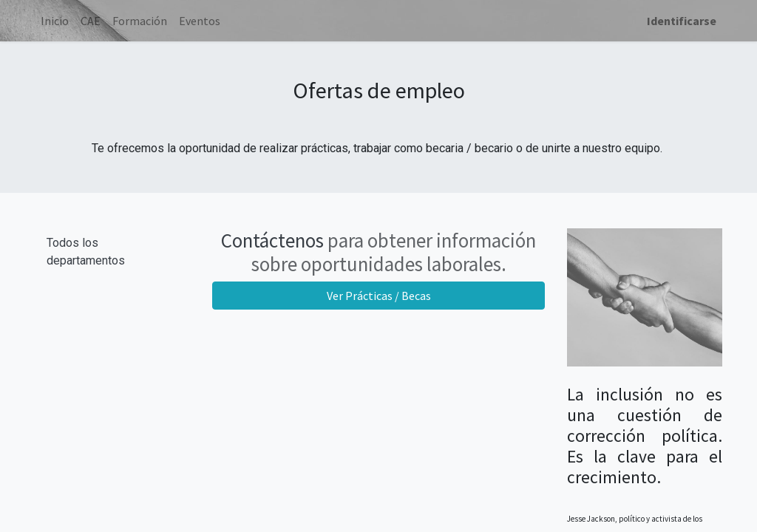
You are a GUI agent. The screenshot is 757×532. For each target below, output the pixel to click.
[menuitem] (55, 21)
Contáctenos (272, 240)
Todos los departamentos (86, 252)
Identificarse (682, 21)
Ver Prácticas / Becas (379, 296)
